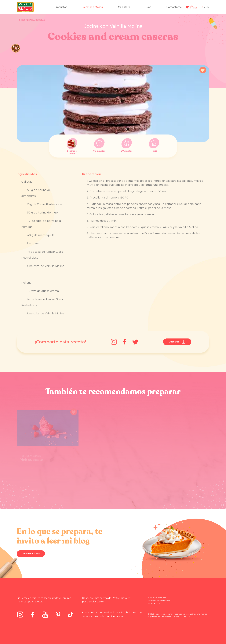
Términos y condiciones (159, 601)
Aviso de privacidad (157, 598)
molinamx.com (115, 616)
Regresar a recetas (32, 20)
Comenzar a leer (31, 554)
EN (208, 7)
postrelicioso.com (93, 602)
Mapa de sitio (154, 603)
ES (202, 7)
